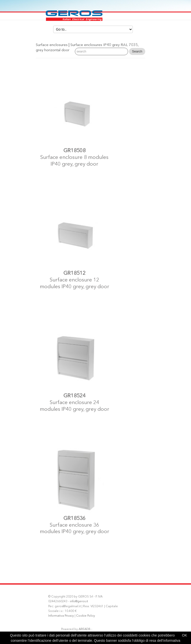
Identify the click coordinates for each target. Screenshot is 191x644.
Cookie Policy (86, 616)
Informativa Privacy (61, 616)
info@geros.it (79, 601)
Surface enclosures (52, 45)
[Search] (101, 51)
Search (137, 51)
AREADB (85, 629)
